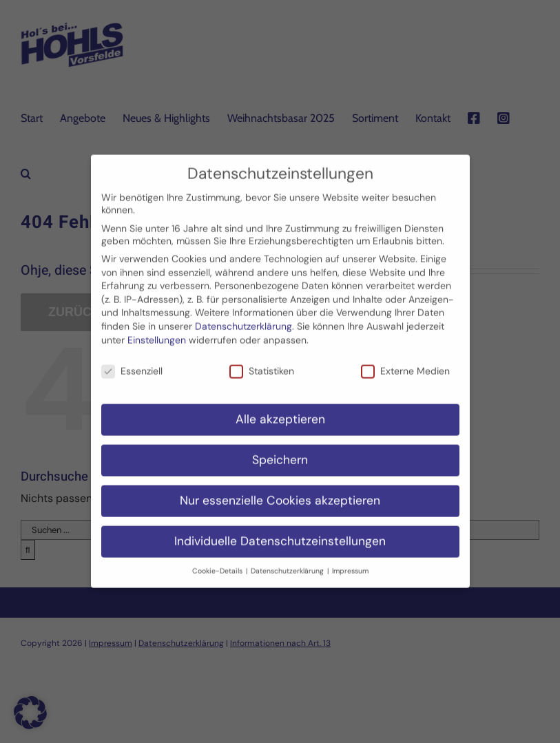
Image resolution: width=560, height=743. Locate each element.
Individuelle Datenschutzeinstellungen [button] (280, 531)
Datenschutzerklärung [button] (288, 560)
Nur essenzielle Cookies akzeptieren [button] (280, 490)
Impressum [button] (350, 560)
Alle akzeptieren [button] (280, 409)
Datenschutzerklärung (243, 316)
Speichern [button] (280, 450)
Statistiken (262, 361)
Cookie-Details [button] (218, 560)
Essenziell (132, 361)
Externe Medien (405, 361)
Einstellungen (157, 329)
